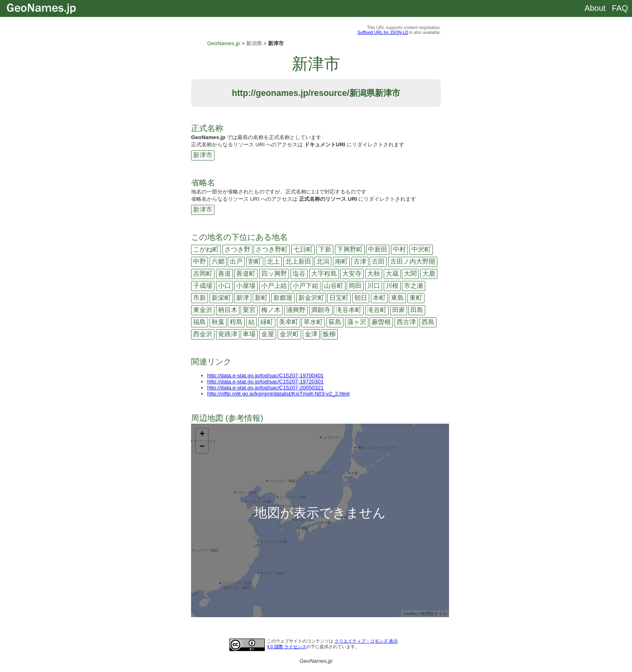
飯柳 (329, 334)
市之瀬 (414, 286)
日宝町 (339, 298)
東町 (416, 298)
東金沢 (203, 310)
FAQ (620, 8)
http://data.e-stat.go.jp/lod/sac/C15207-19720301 (265, 382)
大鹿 (429, 274)
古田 (378, 261)
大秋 (374, 274)
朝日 (361, 298)
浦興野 (296, 310)
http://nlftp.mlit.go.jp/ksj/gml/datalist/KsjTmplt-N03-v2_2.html (278, 394)
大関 (410, 274)
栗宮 (249, 310)
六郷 (218, 261)
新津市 (203, 155)
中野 (200, 261)
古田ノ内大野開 (413, 261)
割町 (255, 261)
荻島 (335, 322)
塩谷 (299, 274)
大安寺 (352, 274)
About (595, 8)
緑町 (267, 322)
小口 (225, 286)
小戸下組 (306, 286)
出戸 (236, 261)
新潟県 (254, 43)
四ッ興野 (274, 274)
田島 (417, 310)
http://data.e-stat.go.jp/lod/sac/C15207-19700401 (265, 376)
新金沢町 (311, 298)
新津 (243, 298)
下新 (325, 249)
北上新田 (298, 261)
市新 (200, 298)
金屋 (268, 334)
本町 (379, 298)
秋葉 (218, 322)
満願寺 (321, 310)
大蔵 (392, 274)
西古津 (406, 322)
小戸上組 (274, 286)
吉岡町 (203, 274)
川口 (374, 286)
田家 (399, 310)
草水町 (313, 322)
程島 (236, 322)
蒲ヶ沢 (357, 322)
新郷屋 (283, 298)
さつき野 (237, 249)
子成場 (203, 286)
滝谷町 (377, 310)
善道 (225, 274)
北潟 (323, 261)
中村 (399, 249)
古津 (360, 261)
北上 (273, 261)
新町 (261, 298)
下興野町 (350, 249)
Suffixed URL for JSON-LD (383, 32)
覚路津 (228, 334)
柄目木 (228, 310)
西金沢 (203, 334)
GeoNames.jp (224, 43)
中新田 (378, 249)
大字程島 (324, 274)
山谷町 (334, 286)
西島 (428, 322)
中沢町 (421, 249)
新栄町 (221, 298)
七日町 (303, 249)
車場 (249, 334)
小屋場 (246, 286)
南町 (341, 261)
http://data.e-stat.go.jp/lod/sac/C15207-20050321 (265, 388)
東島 (397, 298)
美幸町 (289, 322)
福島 (200, 322)
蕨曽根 (381, 322)
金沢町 (289, 334)
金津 (311, 334)
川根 (392, 286)
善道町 (246, 274)
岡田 (355, 286)
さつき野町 (272, 249)
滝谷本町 (349, 310)
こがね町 (206, 249)
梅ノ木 (271, 310)
